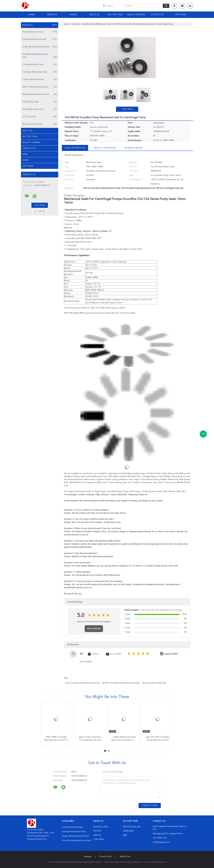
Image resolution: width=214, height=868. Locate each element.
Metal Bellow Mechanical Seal (40, 94)
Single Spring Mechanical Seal (40, 47)
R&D (125, 835)
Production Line (132, 827)
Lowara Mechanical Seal (40, 79)
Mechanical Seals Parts (40, 124)
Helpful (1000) (171, 654)
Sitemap (87, 857)
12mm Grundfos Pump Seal (154, 683)
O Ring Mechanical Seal (40, 64)
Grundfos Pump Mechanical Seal (40, 56)
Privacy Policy (105, 857)
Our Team (98, 839)
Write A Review (94, 629)
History (97, 831)
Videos (73, 15)
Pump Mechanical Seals (40, 32)
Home (31, 15)
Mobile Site (125, 857)
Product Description (105, 148)
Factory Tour (115, 15)
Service (97, 835)
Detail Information (75, 148)
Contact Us (157, 15)
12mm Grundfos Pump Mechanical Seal (82, 683)
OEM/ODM (128, 831)
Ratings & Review (134, 148)
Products (52, 15)
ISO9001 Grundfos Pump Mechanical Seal (121, 683)
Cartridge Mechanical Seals (40, 72)
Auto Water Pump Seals (40, 109)
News (25, 154)
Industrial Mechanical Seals (40, 39)
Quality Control (136, 15)
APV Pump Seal (40, 117)
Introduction (101, 827)
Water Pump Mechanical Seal (40, 87)
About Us (94, 15)
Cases (26, 160)
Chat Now (180, 15)
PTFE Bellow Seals (40, 102)
